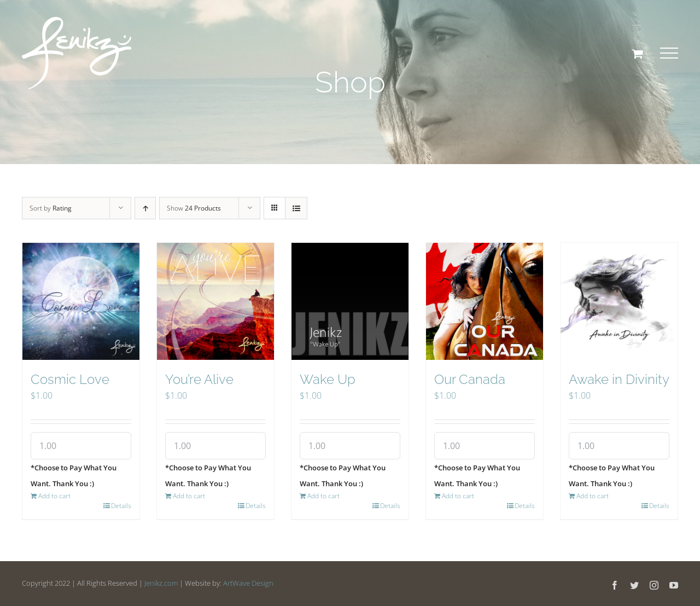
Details (121, 506)
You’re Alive (199, 379)
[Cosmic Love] (81, 301)
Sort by (51, 208)
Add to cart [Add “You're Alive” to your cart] (189, 496)
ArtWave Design (248, 583)
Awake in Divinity (619, 379)
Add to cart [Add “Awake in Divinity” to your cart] (593, 496)
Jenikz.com (161, 583)
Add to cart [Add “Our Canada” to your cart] (458, 496)
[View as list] (296, 208)
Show (194, 208)
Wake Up (328, 379)
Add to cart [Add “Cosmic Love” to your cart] (54, 496)
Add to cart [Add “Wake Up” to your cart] (323, 496)
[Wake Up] (350, 301)
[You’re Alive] (215, 301)
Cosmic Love (70, 379)
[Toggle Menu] (669, 53)
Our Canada (470, 379)
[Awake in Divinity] (619, 301)
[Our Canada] (485, 301)
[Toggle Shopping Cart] (637, 54)
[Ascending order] (145, 208)
